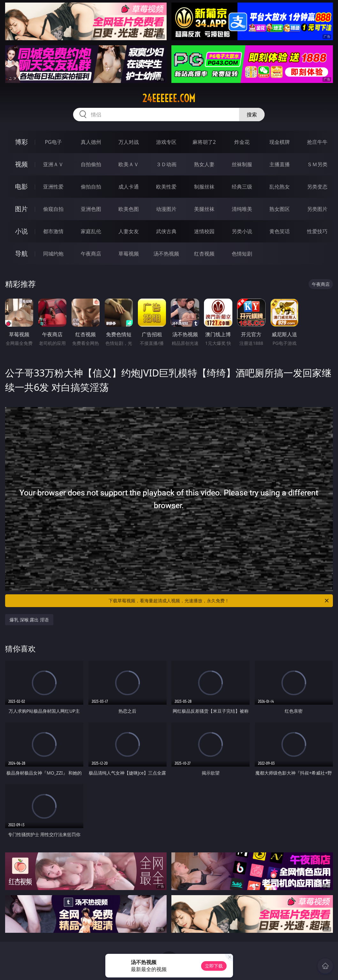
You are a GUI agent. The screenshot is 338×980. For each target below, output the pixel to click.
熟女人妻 (204, 164)
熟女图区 (280, 209)
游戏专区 (166, 142)
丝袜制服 (242, 164)
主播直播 (280, 164)
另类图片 (317, 209)
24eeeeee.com (169, 98)
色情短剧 (242, 254)
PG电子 (53, 142)
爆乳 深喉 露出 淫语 (29, 620)
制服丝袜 (204, 187)
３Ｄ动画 (166, 164)
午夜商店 (91, 254)
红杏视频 (204, 254)
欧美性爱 (166, 187)
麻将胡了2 (204, 142)
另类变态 (317, 187)
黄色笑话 (280, 231)
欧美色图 (129, 209)
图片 (21, 209)
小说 (21, 231)
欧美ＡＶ (129, 164)
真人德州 (91, 142)
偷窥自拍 (53, 209)
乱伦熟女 (280, 187)
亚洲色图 (91, 209)
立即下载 (214, 966)
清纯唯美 (242, 209)
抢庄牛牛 (317, 142)
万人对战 (129, 142)
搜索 (252, 115)
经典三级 (242, 187)
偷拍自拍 (91, 187)
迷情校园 (204, 231)
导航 (21, 253)
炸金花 (242, 142)
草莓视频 (129, 254)
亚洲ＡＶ (53, 164)
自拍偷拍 (91, 164)
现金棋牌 (280, 142)
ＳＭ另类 (317, 164)
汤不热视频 (166, 254)
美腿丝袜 (204, 209)
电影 (21, 186)
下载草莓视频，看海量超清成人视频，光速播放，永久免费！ (219, 601)
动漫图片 (166, 209)
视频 (21, 164)
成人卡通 (129, 187)
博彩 (21, 142)
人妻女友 (129, 231)
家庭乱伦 (91, 231)
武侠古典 (166, 231)
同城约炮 (53, 254)
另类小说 (242, 231)
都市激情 (53, 231)
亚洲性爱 (53, 187)
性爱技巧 (317, 231)
